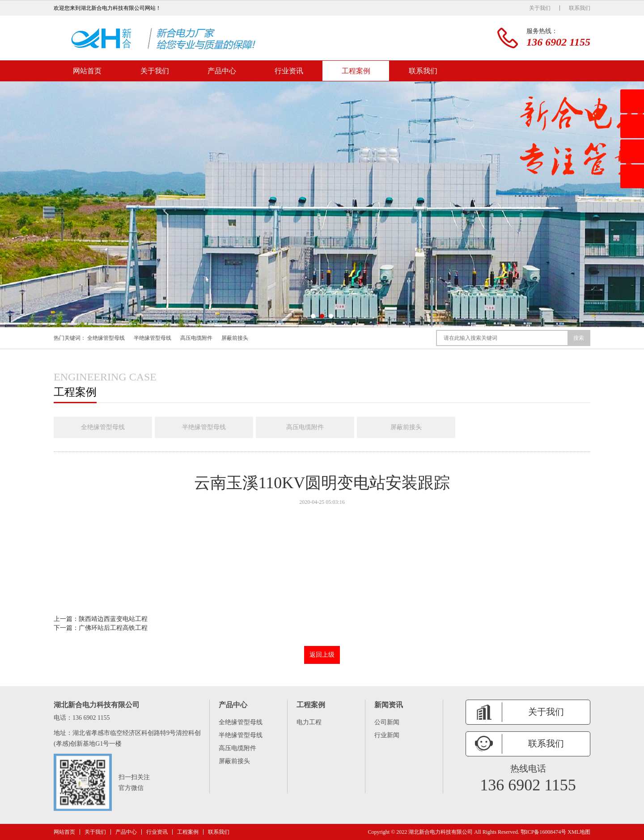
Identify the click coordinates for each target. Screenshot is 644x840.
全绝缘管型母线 (106, 338)
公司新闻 (387, 722)
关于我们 (540, 8)
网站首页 (87, 71)
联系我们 (580, 8)
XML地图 (579, 832)
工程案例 (356, 71)
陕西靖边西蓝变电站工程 (113, 619)
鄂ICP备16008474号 (544, 832)
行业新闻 (387, 735)
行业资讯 (289, 71)
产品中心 (222, 71)
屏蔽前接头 (235, 338)
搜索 (579, 338)
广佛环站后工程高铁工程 (113, 628)
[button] (313, 316)
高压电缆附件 (196, 338)
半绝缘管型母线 (153, 338)
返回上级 (322, 655)
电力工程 (309, 722)
